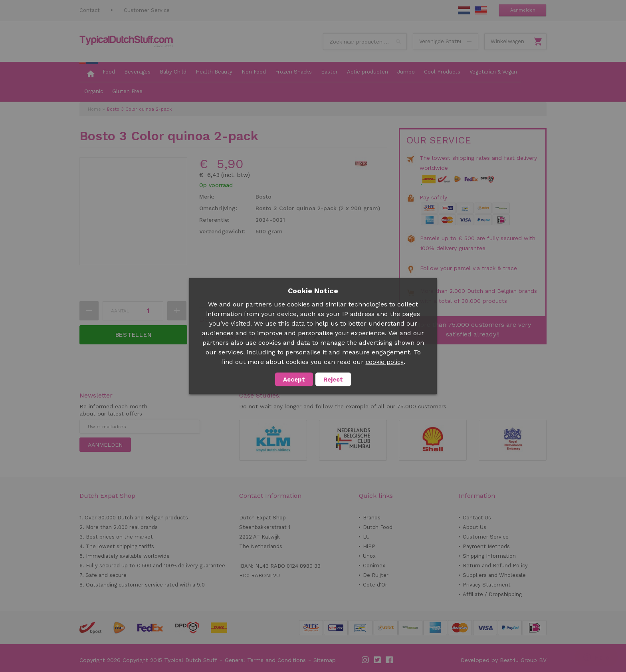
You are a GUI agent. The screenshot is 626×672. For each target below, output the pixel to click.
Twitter (378, 660)
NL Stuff (464, 10)
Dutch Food (378, 527)
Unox (369, 556)
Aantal (120, 311)
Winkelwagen (507, 41)
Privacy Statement (487, 585)
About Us (474, 527)
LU (366, 537)
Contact (90, 10)
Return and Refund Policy (495, 566)
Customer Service (147, 10)
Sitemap (325, 660)
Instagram (366, 660)
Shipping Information (489, 556)
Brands (372, 518)
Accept (294, 380)
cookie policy (385, 362)
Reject (333, 380)
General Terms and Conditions (265, 660)
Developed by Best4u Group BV (504, 660)
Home (94, 109)
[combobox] (365, 42)
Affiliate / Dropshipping (492, 594)
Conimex (374, 566)
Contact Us (477, 518)
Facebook (390, 660)
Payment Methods (486, 546)
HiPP (369, 546)
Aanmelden (523, 10)
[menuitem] (89, 72)
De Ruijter (376, 575)
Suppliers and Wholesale (494, 575)
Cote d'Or (375, 585)
